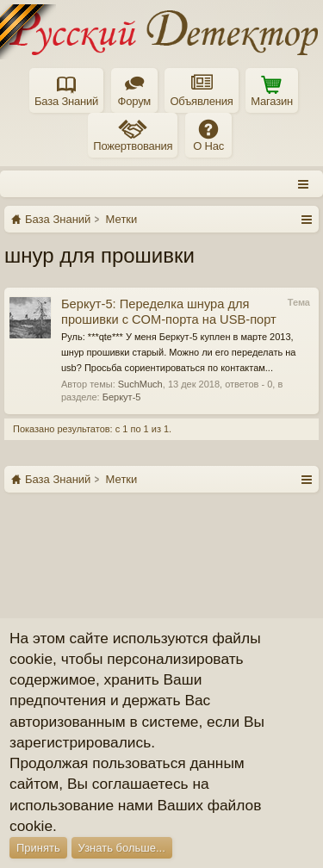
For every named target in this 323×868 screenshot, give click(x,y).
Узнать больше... (122, 848)
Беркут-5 (122, 397)
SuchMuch (140, 384)
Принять (38, 848)
